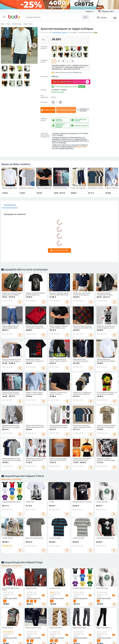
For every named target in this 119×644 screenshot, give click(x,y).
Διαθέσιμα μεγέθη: (44, 61)
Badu (2, 24)
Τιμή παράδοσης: (44, 96)
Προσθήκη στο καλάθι (66, 110)
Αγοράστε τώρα (48, 110)
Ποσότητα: (44, 102)
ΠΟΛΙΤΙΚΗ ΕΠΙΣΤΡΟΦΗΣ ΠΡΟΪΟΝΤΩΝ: (45, 135)
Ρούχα (8, 24)
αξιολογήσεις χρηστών (60, 33)
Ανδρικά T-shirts (28, 24)
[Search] (54, 17)
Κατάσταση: (44, 76)
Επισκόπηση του (10, 205)
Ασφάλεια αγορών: (44, 119)
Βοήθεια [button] (90, 11)
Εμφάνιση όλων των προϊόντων (12, 479)
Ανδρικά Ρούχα (17, 24)
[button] (4, 17)
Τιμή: (43, 40)
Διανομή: (43, 90)
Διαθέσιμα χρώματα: (44, 47)
